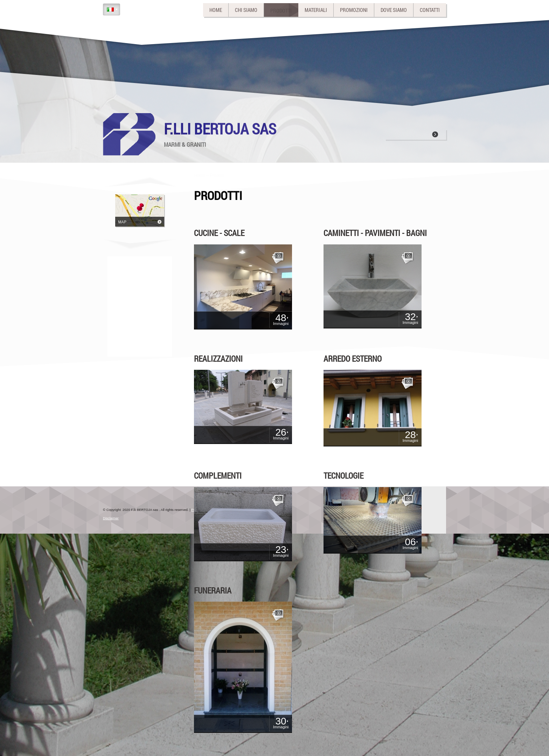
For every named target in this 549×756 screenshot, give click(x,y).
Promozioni (354, 10)
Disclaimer (111, 518)
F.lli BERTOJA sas (220, 129)
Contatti (430, 10)
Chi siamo (246, 10)
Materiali (316, 10)
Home (216, 10)
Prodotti (281, 10)
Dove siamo (394, 10)
